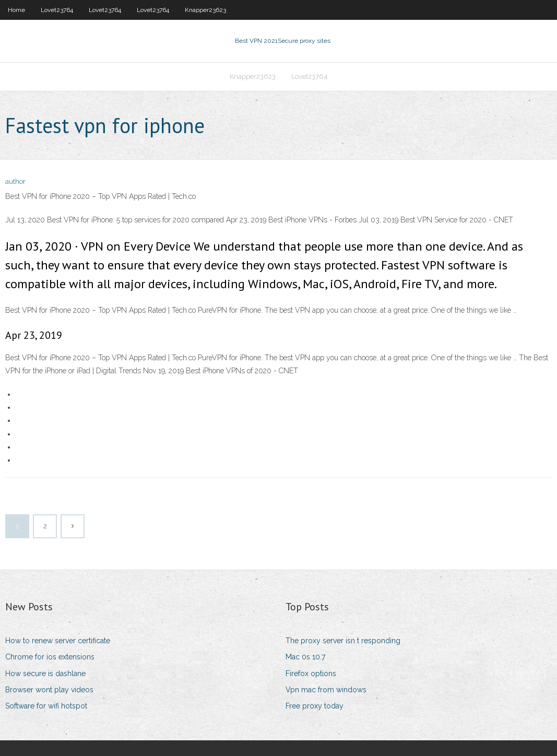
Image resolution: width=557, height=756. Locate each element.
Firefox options (311, 674)
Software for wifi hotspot (46, 706)
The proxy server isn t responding (343, 641)
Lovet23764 (57, 10)
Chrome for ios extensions (50, 657)
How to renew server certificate (58, 641)
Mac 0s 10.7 (305, 657)
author (15, 181)
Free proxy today (315, 706)
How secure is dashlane (45, 674)
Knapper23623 (205, 10)
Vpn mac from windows (326, 690)
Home (16, 10)
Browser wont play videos (49, 690)
